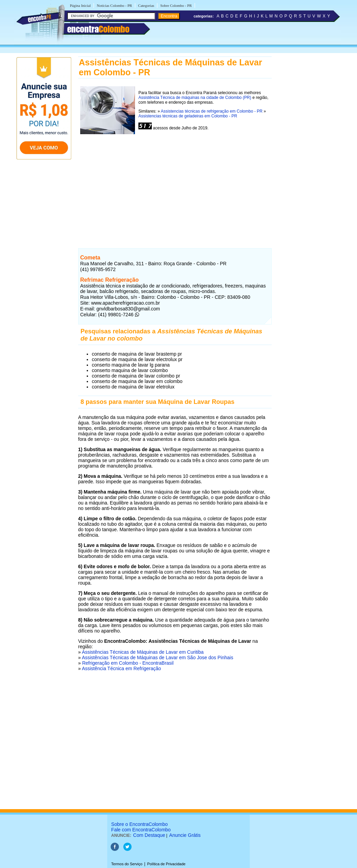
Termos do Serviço (127, 864)
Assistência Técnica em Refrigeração (121, 668)
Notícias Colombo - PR (114, 5)
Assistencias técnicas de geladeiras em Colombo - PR (188, 116)
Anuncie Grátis (185, 835)
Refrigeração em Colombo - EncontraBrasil (128, 663)
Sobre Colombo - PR (176, 5)
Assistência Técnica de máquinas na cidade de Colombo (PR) (195, 98)
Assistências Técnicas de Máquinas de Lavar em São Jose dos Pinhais (158, 658)
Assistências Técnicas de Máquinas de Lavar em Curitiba (143, 652)
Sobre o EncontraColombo (140, 824)
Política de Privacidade (166, 864)
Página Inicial (80, 5)
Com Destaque (149, 835)
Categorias (146, 5)
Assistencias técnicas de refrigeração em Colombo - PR (212, 111)
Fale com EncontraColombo (141, 830)
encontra (98, 29)
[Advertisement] (175, 189)
